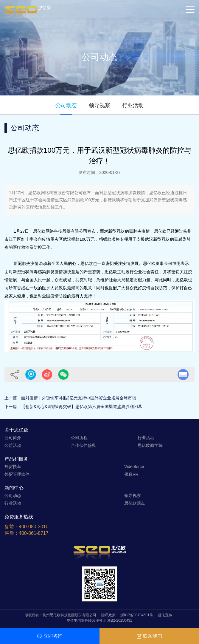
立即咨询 (50, 636)
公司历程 (79, 438)
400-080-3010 (34, 527)
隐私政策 (108, 615)
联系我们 (149, 636)
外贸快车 (13, 467)
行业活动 (133, 105)
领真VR (131, 474)
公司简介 (13, 438)
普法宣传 (165, 615)
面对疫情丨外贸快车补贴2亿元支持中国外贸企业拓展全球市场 (79, 398)
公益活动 (13, 445)
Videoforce (134, 467)
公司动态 (66, 105)
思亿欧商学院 (150, 445)
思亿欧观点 (135, 503)
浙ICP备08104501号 (137, 615)
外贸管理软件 (17, 474)
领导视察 (99, 105)
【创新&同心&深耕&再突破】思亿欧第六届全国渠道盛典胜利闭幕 (82, 407)
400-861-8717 (34, 533)
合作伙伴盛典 (83, 445)
